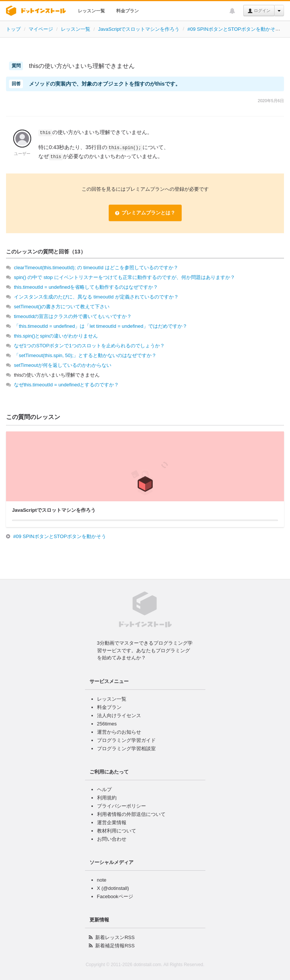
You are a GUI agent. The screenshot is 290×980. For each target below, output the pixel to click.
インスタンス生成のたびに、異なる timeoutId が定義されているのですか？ (96, 297)
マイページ (41, 29)
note (102, 880)
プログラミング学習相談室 (126, 749)
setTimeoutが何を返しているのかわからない (63, 365)
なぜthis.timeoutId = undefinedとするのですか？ (66, 385)
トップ (13, 29)
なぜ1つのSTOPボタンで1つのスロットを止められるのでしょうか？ (89, 346)
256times (107, 724)
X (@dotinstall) (113, 888)
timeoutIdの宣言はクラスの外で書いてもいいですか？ (73, 316)
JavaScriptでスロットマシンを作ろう (139, 29)
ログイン (259, 11)
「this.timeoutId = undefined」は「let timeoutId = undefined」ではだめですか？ (101, 326)
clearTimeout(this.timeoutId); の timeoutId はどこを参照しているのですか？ (96, 268)
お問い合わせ (112, 839)
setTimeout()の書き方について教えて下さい (62, 307)
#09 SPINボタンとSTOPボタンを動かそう (234, 29)
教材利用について (117, 831)
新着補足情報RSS (115, 946)
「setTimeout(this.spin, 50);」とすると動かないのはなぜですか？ (85, 355)
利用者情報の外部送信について (131, 814)
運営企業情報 (112, 822)
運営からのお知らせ (119, 732)
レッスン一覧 (91, 11)
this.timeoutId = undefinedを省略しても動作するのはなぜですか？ (86, 287)
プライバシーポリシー (121, 806)
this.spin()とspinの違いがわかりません (56, 336)
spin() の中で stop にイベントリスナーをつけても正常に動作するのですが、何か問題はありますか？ (125, 277)
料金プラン (128, 11)
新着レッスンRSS (115, 937)
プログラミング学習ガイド (126, 740)
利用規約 (107, 798)
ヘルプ (104, 789)
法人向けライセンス (119, 715)
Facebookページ (115, 896)
